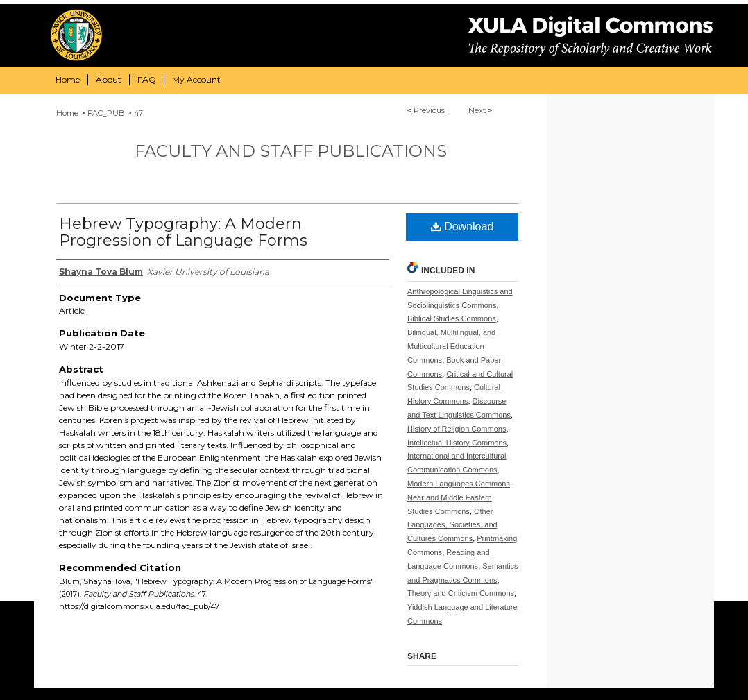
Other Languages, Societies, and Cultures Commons (452, 525)
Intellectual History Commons (457, 443)
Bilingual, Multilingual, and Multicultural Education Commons (451, 346)
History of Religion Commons (457, 429)
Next (477, 110)
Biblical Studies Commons (452, 318)
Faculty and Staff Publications (291, 151)
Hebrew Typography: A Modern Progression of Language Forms (183, 232)
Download (462, 227)
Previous (429, 110)
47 (138, 113)
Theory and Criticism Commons (461, 593)
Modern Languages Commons (459, 484)
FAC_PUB (106, 113)
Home (67, 113)
